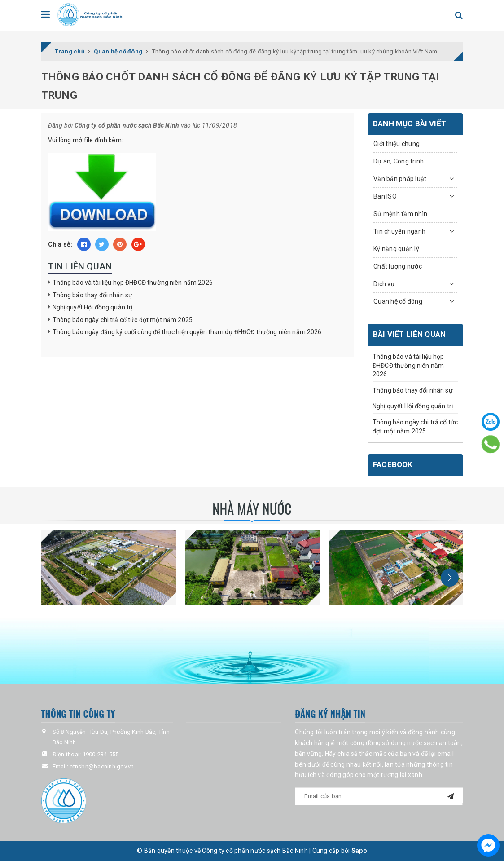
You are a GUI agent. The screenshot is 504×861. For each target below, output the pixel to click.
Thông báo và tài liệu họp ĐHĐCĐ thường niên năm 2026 (133, 283)
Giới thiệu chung (397, 144)
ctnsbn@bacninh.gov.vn (102, 766)
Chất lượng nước (398, 266)
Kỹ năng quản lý (396, 249)
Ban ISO (385, 196)
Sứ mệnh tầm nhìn (400, 214)
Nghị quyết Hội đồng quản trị (93, 307)
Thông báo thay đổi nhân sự (93, 295)
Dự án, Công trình (399, 161)
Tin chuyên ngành (399, 231)
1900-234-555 (101, 754)
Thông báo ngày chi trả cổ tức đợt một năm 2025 (123, 320)
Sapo (359, 851)
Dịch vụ (384, 284)
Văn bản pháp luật (400, 179)
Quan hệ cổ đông (398, 301)
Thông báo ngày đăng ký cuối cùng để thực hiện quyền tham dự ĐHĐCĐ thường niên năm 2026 (187, 332)
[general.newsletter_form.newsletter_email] (379, 796)
